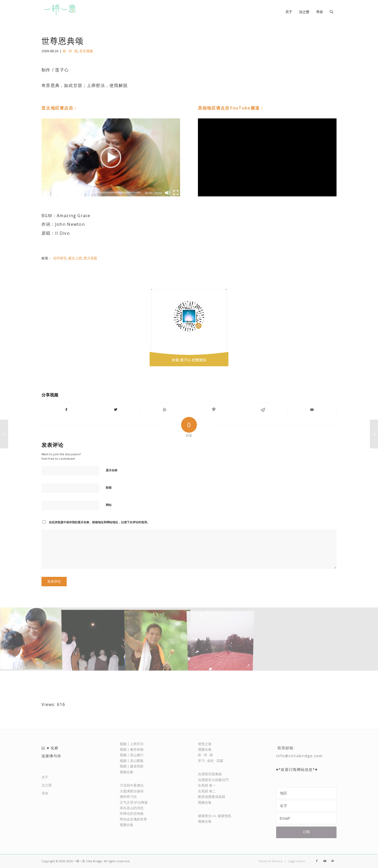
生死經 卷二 (207, 791)
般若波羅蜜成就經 (212, 797)
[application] (111, 157)
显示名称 (112, 470)
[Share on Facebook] (66, 410)
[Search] (331, 12)
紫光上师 (75, 258)
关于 (45, 777)
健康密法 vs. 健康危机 (215, 816)
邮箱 (109, 487)
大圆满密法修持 (132, 791)
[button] (111, 158)
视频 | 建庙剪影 (132, 766)
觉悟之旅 (205, 744)
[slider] (97, 193)
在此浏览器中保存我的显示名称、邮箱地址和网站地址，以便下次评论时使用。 (99, 522)
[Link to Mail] (333, 861)
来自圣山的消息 (132, 808)
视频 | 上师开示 (132, 744)
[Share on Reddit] (263, 410)
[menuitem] (289, 12)
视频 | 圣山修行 (132, 755)
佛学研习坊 (128, 797)
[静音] (167, 193)
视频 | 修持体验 (132, 749)
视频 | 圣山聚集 (132, 761)
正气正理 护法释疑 (134, 802)
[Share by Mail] (312, 410)
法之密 (47, 785)
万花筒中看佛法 (132, 785)
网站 (109, 505)
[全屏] (176, 193)
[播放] (46, 193)
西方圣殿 (90, 258)
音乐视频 (86, 51)
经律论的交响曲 (132, 813)
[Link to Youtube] (325, 861)
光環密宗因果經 (210, 774)
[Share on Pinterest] (214, 410)
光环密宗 (60, 258)
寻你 (45, 793)
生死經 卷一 (207, 785)
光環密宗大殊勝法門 (213, 780)
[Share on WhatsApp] (165, 410)
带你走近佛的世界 (133, 819)
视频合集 (127, 772)
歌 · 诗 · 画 (70, 51)
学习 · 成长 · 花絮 (211, 761)
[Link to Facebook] (317, 861)
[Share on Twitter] (115, 410)
